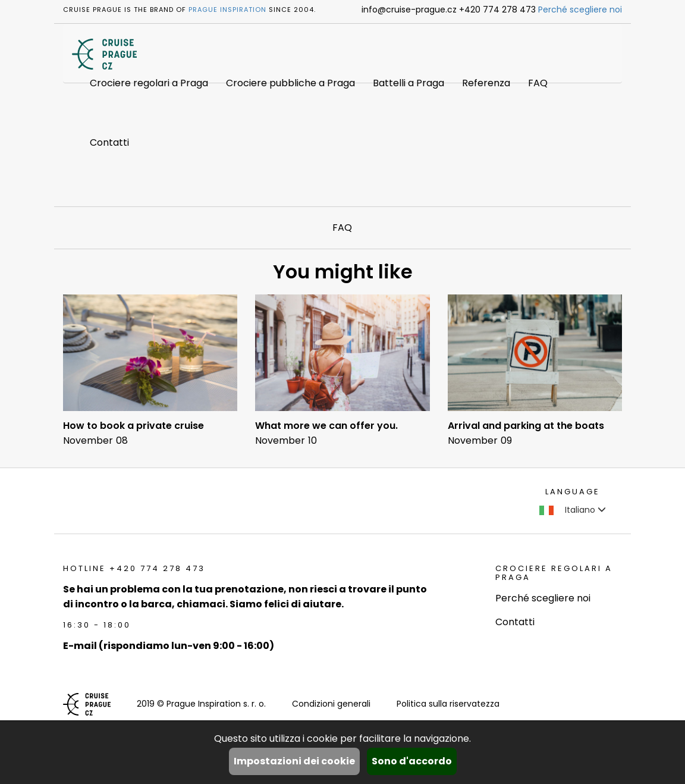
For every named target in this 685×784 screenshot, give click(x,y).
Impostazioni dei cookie (294, 761)
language (573, 492)
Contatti (109, 142)
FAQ (538, 83)
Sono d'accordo (412, 761)
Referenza (486, 83)
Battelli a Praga (409, 83)
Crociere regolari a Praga (149, 83)
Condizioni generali (331, 704)
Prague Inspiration (227, 10)
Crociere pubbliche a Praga (290, 83)
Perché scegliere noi (580, 10)
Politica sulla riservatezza (448, 704)
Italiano (573, 510)
